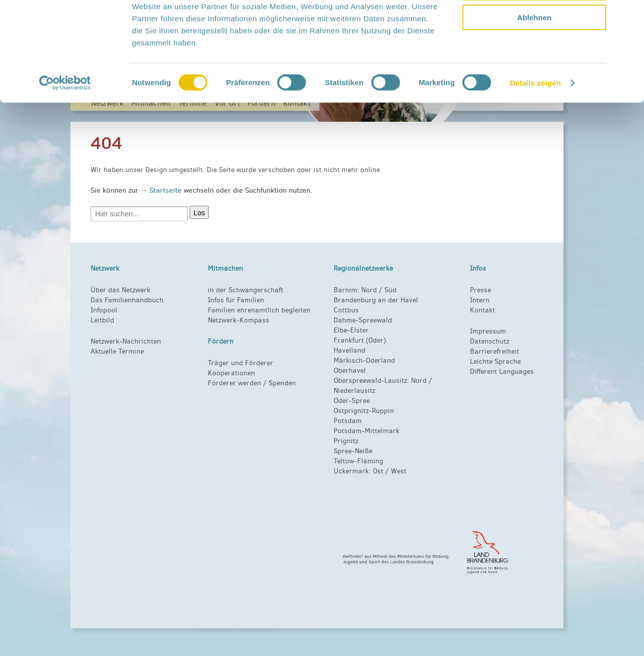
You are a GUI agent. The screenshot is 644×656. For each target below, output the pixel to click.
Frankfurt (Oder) (360, 340)
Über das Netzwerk (120, 290)
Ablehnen (534, 84)
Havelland (349, 350)
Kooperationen (231, 373)
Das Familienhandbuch (127, 300)
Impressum (488, 331)
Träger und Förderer (240, 363)
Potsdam (348, 421)
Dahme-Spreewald (363, 320)
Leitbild (102, 320)
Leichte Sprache (495, 361)
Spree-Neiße (353, 451)
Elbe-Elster (351, 330)
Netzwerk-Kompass (238, 320)
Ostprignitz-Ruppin (364, 411)
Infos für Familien (236, 300)
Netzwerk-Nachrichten (126, 341)
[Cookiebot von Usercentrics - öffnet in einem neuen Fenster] (65, 150)
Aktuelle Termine (117, 351)
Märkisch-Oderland (364, 360)
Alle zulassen (534, 25)
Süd (389, 290)
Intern (480, 300)
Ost (378, 471)
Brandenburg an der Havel (376, 300)
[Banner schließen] (628, 16)
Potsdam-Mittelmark (367, 431)
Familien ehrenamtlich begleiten (259, 310)
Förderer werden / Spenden (252, 383)
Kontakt (482, 310)
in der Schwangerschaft (246, 290)
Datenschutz (490, 341)
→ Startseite (162, 190)
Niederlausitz (354, 391)
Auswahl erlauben (534, 55)
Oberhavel (350, 371)
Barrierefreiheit (495, 351)
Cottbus (346, 310)
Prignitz (346, 441)
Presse (480, 290)
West (399, 471)
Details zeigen (535, 150)
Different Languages (502, 372)
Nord (369, 290)
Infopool (104, 310)
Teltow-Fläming (358, 461)
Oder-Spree (352, 401)
